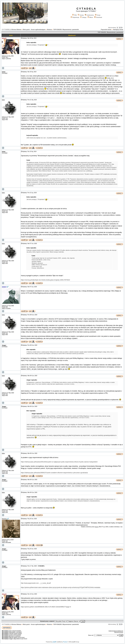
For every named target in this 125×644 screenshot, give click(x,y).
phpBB (54, 642)
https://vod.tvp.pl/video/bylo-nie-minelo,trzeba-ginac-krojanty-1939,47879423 (45, 280)
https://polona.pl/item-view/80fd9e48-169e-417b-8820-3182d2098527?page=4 (46, 607)
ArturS (4, 38)
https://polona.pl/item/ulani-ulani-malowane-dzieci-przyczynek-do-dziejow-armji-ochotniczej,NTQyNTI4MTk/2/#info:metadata (61, 587)
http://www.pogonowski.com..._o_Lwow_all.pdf (36, 583)
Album (90, 17)
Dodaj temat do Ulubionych (116, 631)
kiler (3, 100)
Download (98, 17)
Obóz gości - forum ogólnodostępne (34, 29)
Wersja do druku (119, 632)
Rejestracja (75, 17)
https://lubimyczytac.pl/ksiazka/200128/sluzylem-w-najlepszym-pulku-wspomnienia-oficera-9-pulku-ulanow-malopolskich (59, 462)
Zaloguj (83, 17)
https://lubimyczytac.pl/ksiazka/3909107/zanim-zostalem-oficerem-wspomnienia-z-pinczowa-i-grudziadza (54, 473)
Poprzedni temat (106, 29)
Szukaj (81, 15)
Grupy (98, 15)
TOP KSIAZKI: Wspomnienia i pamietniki (66, 29)
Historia (49, 29)
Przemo (65, 642)
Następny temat (118, 29)
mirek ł (4, 287)
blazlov (4, 519)
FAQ (74, 15)
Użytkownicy (89, 15)
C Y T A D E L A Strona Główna (12, 29)
